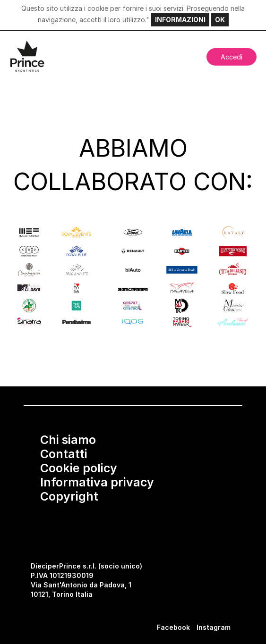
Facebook (173, 627)
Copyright (69, 496)
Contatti (64, 454)
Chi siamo (68, 440)
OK (220, 20)
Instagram (214, 627)
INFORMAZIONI (180, 20)
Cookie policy (79, 468)
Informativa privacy (97, 482)
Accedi (232, 57)
